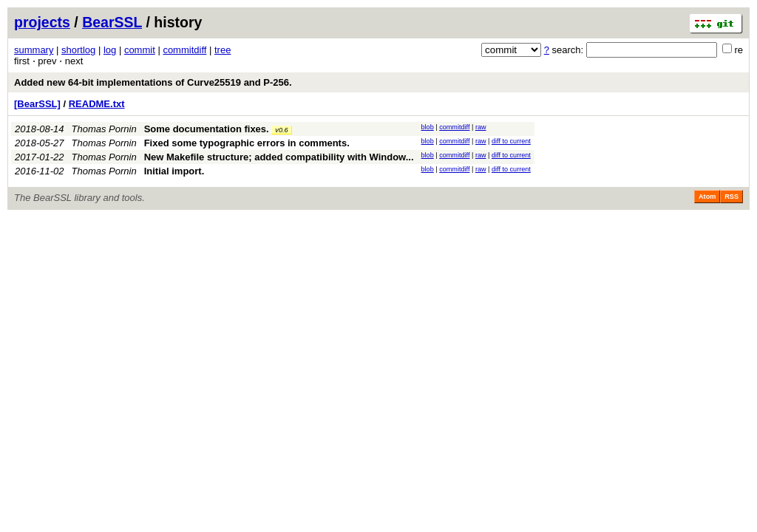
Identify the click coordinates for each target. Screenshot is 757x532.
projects (42, 22)
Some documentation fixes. (207, 129)
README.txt (97, 104)
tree (223, 50)
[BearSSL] (37, 104)
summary (34, 50)
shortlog (78, 50)
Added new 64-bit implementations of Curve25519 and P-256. (153, 82)
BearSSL (112, 22)
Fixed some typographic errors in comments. (247, 143)
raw (481, 127)
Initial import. (174, 171)
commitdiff (184, 50)
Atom (707, 197)
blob (428, 127)
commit (140, 50)
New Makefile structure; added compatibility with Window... (279, 157)
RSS (731, 197)
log (110, 50)
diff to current (511, 141)
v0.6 (281, 130)
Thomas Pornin (104, 129)
